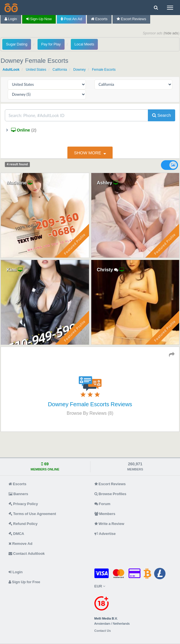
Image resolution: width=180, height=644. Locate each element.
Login (11, 19)
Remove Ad (20, 544)
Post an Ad (71, 19)
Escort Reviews (131, 19)
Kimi (12, 270)
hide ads (171, 33)
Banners (18, 494)
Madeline (17, 183)
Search (162, 115)
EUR (100, 586)
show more (88, 153)
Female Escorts (104, 70)
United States (36, 70)
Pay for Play (51, 44)
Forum (102, 504)
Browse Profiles (110, 494)
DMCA (16, 534)
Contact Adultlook (27, 554)
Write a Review (109, 524)
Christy (105, 270)
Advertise (105, 534)
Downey (79, 70)
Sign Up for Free (24, 582)
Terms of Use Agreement (32, 514)
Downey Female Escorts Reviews (90, 404)
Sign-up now (39, 19)
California (60, 70)
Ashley (105, 183)
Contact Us (103, 631)
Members (105, 514)
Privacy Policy (23, 504)
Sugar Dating (17, 44)
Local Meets (84, 44)
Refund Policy (23, 524)
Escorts (99, 19)
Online (23, 130)
